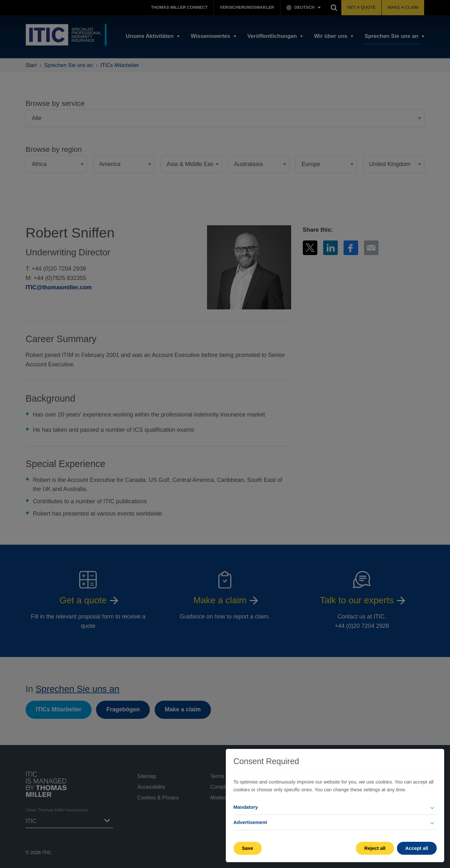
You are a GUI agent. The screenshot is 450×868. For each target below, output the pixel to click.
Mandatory (246, 807)
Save (248, 848)
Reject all (375, 848)
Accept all (417, 848)
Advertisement (250, 822)
